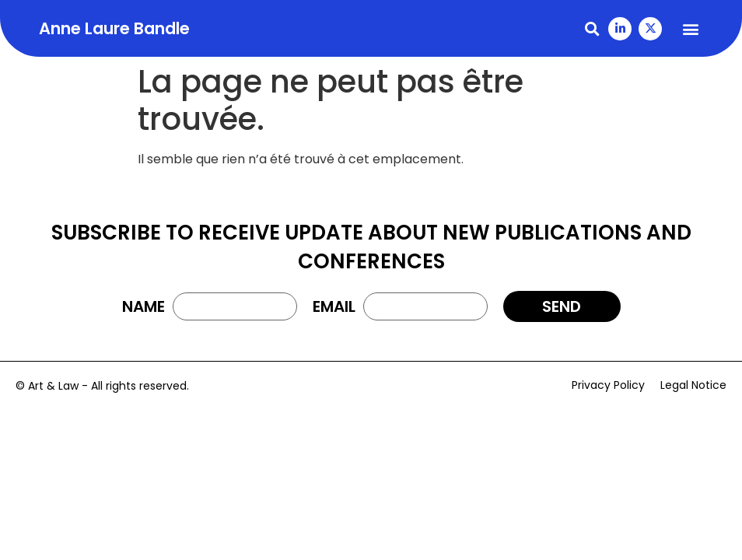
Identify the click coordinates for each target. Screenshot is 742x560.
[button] (591, 28)
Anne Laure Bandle (114, 28)
